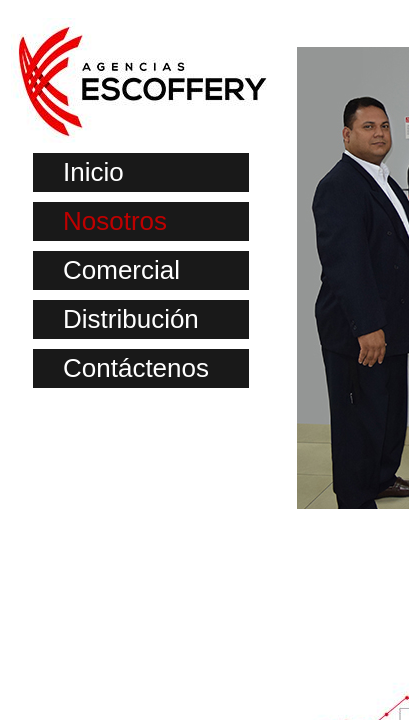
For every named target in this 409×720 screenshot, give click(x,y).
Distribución (131, 319)
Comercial (121, 270)
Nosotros (115, 221)
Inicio (93, 172)
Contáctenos (136, 368)
